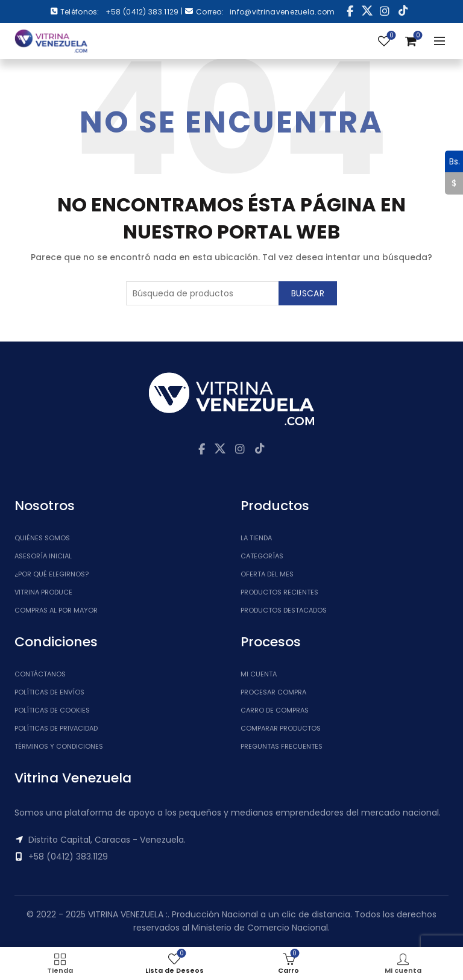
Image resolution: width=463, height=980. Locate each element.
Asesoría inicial (43, 556)
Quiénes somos (42, 538)
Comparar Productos (281, 728)
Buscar (308, 293)
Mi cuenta (259, 674)
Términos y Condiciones (59, 746)
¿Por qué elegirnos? (52, 574)
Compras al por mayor (56, 610)
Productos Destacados (284, 610)
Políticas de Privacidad (56, 728)
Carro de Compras (275, 710)
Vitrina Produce (43, 592)
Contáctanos (40, 674)
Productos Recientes (279, 592)
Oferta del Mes (267, 574)
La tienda (256, 538)
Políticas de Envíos (49, 692)
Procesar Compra (273, 692)
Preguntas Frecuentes (282, 746)
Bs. (452, 161)
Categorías (262, 556)
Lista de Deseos (390, 36)
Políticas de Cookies (52, 710)
